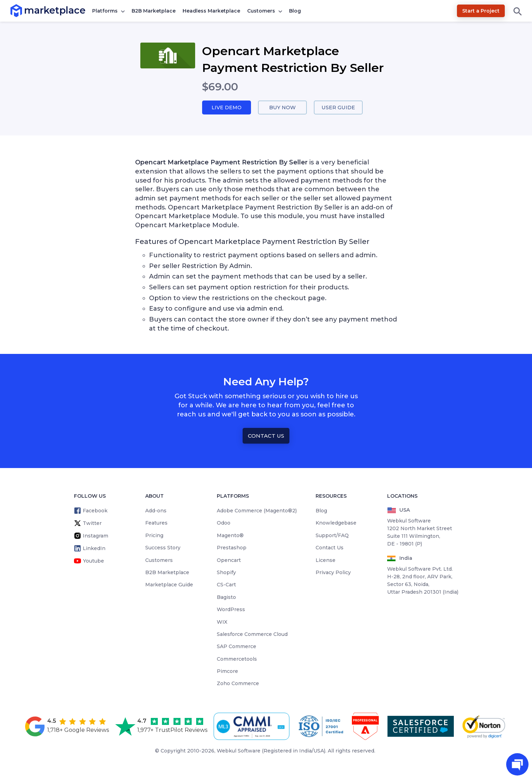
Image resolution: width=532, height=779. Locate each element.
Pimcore (227, 672)
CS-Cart (226, 585)
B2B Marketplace (154, 11)
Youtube (94, 561)
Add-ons (156, 511)
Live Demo (227, 108)
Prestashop (232, 548)
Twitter (92, 524)
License (326, 561)
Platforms (105, 11)
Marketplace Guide (169, 585)
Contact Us (266, 436)
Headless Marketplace (211, 11)
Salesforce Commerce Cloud (252, 635)
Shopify (226, 573)
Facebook (95, 511)
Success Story (163, 548)
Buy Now (282, 108)
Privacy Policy (333, 573)
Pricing (154, 536)
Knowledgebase (336, 523)
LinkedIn (94, 549)
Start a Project (481, 11)
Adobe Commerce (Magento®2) (257, 511)
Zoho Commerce (238, 684)
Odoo (224, 523)
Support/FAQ (332, 536)
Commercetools (237, 659)
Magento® (230, 536)
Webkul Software (239, 751)
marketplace (24, 10)
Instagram (95, 536)
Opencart (229, 561)
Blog (295, 11)
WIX (222, 622)
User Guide (338, 108)
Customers (261, 11)
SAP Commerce (237, 647)
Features (156, 523)
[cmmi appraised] (253, 727)
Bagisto (226, 598)
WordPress (231, 610)
